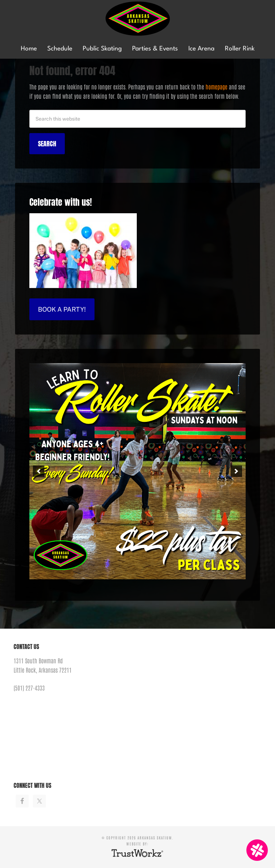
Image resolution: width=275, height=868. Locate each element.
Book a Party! (62, 309)
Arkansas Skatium (137, 19)
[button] (39, 471)
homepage (216, 87)
